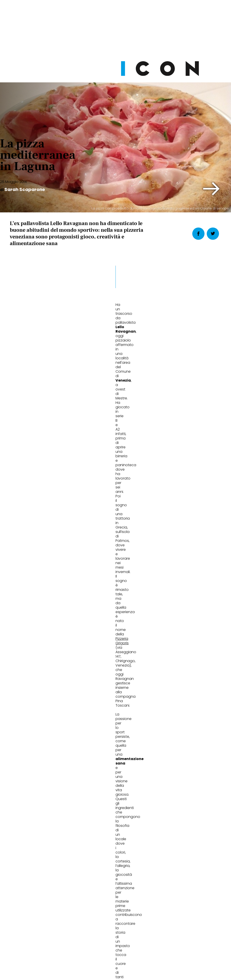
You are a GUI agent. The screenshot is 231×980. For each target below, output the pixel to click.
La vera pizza (25, 694)
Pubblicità (161, 945)
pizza (16, 600)
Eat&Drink (25, 679)
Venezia (55, 600)
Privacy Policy (73, 945)
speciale (34, 600)
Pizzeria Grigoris (79, 421)
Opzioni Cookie (133, 945)
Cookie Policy (103, 945)
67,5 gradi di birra (177, 694)
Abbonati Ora (171, 846)
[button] (212, 189)
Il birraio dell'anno (105, 694)
